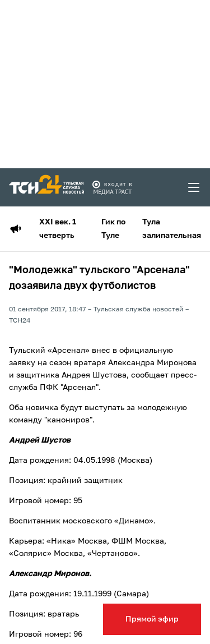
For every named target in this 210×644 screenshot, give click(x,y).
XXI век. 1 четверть (58, 229)
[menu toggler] (194, 187)
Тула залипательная (172, 229)
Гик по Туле (113, 229)
